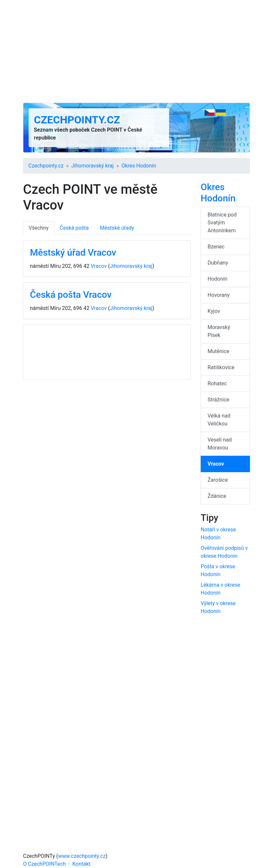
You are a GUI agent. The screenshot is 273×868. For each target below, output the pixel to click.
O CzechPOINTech (44, 864)
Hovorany (219, 295)
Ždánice (217, 496)
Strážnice (218, 400)
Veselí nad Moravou (220, 444)
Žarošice (218, 480)
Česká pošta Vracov (71, 295)
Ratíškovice (221, 367)
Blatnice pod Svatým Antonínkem (222, 223)
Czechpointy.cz (77, 120)
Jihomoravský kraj (93, 166)
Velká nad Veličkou (219, 420)
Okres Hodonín (139, 166)
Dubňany (218, 263)
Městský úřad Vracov (73, 253)
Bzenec (216, 247)
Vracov (99, 266)
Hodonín (217, 279)
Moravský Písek (219, 331)
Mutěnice (218, 351)
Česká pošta (74, 228)
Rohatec (217, 383)
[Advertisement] (136, 51)
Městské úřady (117, 228)
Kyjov (214, 311)
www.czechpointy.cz (82, 856)
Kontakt (81, 864)
